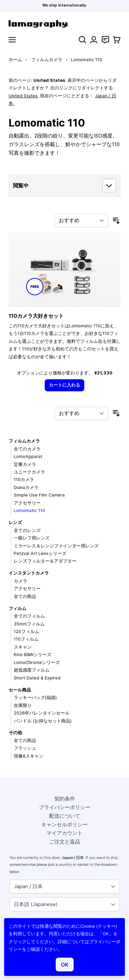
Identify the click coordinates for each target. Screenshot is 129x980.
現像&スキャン (29, 756)
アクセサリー (27, 503)
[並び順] (82, 221)
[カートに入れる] (65, 385)
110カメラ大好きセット (36, 316)
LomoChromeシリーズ (37, 662)
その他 (15, 733)
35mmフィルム (29, 624)
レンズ (15, 522)
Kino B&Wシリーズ (33, 655)
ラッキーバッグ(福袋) (35, 698)
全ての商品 (25, 596)
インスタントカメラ (29, 573)
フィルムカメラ (47, 60)
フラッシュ (25, 748)
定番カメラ (25, 464)
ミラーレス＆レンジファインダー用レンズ (56, 546)
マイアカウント (64, 833)
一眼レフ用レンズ (32, 538)
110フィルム (26, 639)
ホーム (15, 60)
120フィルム (26, 631)
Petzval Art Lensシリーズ (40, 553)
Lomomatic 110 (29, 510)
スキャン (23, 647)
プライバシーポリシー (65, 807)
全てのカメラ (27, 449)
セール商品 (20, 690)
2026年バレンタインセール (42, 713)
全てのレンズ (27, 530)
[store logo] (64, 24)
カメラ (20, 581)
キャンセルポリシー (64, 824)
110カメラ (24, 480)
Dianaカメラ (26, 487)
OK (65, 965)
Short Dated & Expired (37, 678)
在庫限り (23, 705)
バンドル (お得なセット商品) (43, 721)
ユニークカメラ (29, 472)
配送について (65, 816)
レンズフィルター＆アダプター (45, 561)
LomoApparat (28, 456)
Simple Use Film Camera (39, 495)
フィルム (18, 608)
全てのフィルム (29, 616)
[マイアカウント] (94, 40)
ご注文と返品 (65, 842)
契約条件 (65, 799)
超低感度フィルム (32, 670)
